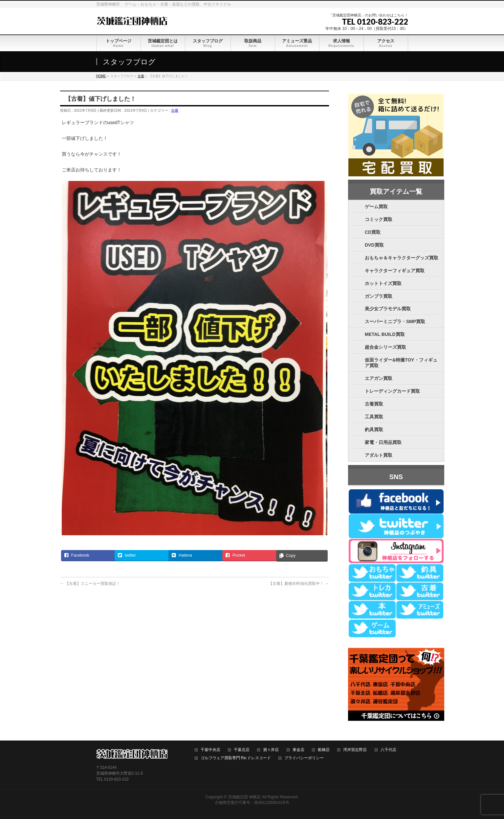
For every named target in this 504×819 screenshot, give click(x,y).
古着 (175, 110)
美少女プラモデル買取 (388, 309)
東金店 (298, 750)
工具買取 (374, 417)
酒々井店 (271, 750)
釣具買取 (374, 430)
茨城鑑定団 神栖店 (244, 797)
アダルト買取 (379, 455)
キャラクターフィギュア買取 (395, 271)
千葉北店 (242, 750)
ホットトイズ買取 (383, 283)
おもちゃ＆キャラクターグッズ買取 (402, 258)
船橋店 (324, 750)
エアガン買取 (379, 378)
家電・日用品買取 (383, 442)
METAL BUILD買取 (385, 334)
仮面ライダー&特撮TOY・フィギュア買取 (401, 363)
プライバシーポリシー (304, 758)
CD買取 (373, 232)
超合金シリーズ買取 (385, 347)
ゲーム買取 (376, 207)
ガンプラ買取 (379, 296)
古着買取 (374, 404)
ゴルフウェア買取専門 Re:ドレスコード (236, 758)
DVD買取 (374, 245)
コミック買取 (379, 219)
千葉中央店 (210, 750)
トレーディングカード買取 (392, 391)
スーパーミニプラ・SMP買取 (395, 321)
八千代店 (388, 750)
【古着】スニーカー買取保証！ (90, 584)
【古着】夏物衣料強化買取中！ (299, 584)
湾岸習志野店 (355, 750)
